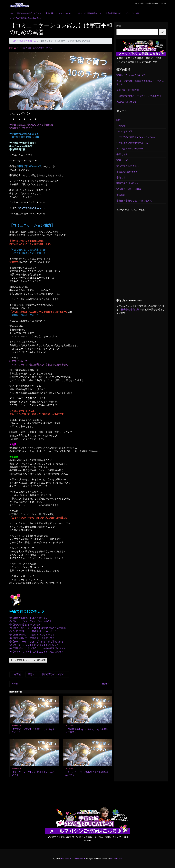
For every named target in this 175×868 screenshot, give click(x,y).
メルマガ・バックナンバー (130, 149)
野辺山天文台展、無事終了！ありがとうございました (140, 83)
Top (11, 13)
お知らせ (121, 126)
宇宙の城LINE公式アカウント (29, 13)
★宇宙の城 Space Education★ (73, 858)
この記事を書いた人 (22, 660)
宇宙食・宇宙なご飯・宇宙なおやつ (134, 201)
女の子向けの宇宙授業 (128, 90)
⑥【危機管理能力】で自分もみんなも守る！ (32, 635)
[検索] (162, 32)
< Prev (15, 684)
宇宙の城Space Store (127, 172)
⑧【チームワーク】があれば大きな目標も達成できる (36, 642)
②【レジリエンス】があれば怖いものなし (31, 621)
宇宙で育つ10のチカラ (45, 48)
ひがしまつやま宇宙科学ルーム (88, 13)
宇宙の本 (121, 178)
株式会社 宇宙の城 (113, 13)
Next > (105, 684)
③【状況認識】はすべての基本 (25, 625)
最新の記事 (41, 660)
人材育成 (16, 674)
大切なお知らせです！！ (129, 102)
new (118, 120)
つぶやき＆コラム (27, 48)
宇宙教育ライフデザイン (54, 674)
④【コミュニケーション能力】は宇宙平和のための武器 (38, 628)
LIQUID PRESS (116, 858)
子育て (31, 674)
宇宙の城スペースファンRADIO (58, 13)
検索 (119, 26)
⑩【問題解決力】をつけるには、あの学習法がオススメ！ (39, 648)
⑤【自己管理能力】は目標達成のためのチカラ (33, 631)
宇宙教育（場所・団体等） (130, 189)
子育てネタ (122, 154)
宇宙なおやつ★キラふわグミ (131, 75)
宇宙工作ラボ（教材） (128, 183)
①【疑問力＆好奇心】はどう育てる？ (29, 618)
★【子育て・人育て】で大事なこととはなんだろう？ (36, 652)
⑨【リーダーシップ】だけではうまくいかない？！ (35, 645)
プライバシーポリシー (134, 13)
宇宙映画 (121, 195)
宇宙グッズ (122, 160)
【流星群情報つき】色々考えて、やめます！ (139, 96)
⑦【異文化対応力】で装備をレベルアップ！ (32, 638)
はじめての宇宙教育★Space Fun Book (25, 18)
